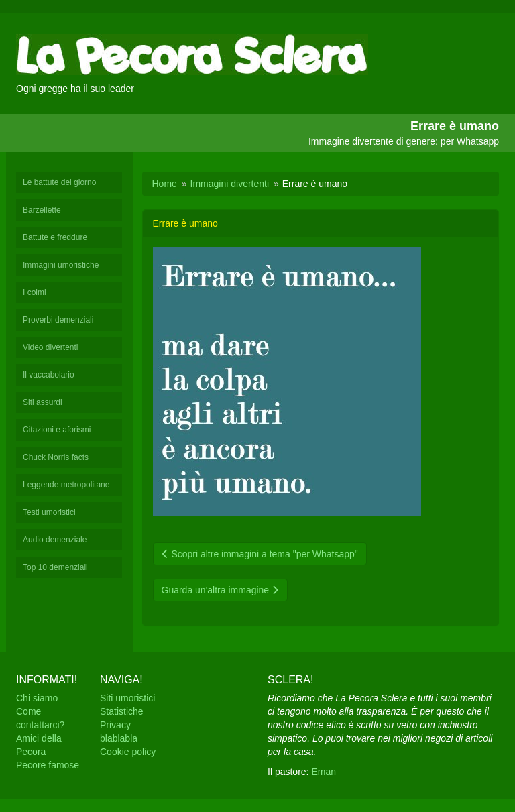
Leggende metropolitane (66, 485)
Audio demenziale (55, 540)
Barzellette (42, 210)
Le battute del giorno (59, 182)
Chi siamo (37, 698)
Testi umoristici (49, 512)
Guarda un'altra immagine (221, 590)
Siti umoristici (127, 698)
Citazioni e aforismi (57, 430)
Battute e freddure (55, 237)
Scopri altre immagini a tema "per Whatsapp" (260, 554)
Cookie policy (128, 752)
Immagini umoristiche (61, 265)
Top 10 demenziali (55, 567)
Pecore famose (48, 765)
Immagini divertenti (230, 184)
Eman (324, 772)
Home (165, 184)
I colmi (35, 292)
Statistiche (122, 711)
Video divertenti (51, 347)
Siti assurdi (43, 402)
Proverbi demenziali (58, 320)
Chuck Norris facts (56, 457)
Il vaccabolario (49, 375)
